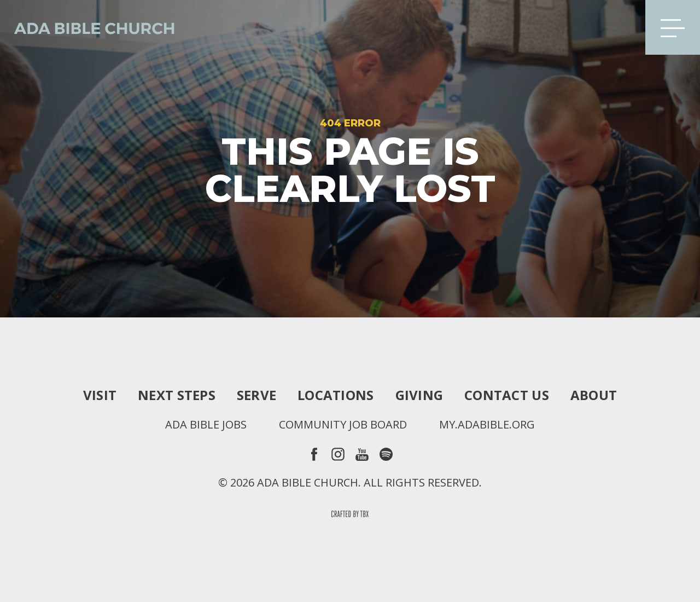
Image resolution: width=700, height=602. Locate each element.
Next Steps (177, 395)
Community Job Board (343, 425)
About (594, 395)
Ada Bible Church (87, 27)
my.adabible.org (487, 425)
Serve (256, 395)
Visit (100, 395)
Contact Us (507, 395)
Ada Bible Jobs (206, 425)
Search (620, 27)
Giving (419, 395)
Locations (336, 395)
